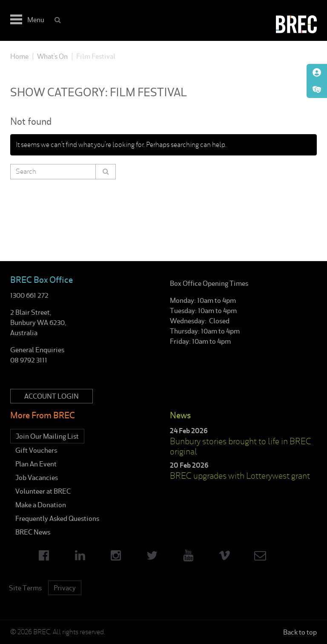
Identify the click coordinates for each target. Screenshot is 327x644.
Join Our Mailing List (47, 436)
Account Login (52, 396)
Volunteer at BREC (43, 491)
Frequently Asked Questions (57, 518)
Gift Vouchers (36, 450)
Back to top (300, 632)
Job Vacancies (37, 477)
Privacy (65, 588)
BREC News (33, 532)
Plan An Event (36, 464)
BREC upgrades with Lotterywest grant (240, 476)
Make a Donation (41, 505)
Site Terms (25, 588)
